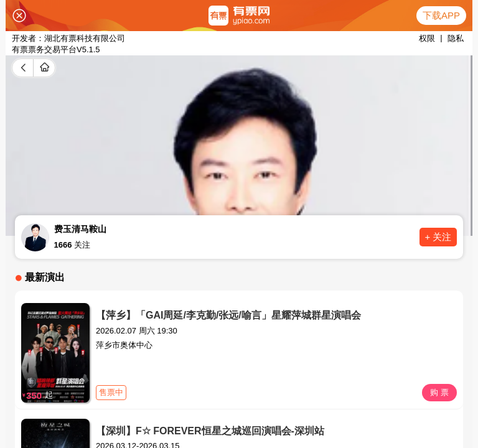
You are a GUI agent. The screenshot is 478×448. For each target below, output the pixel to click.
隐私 (456, 38)
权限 (427, 38)
